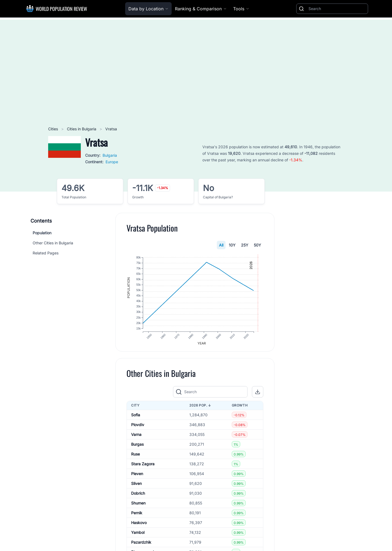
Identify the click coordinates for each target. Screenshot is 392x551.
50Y (257, 245)
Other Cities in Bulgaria (53, 243)
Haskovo (139, 526)
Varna (136, 437)
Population (42, 233)
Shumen (138, 506)
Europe (112, 162)
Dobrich (138, 496)
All (221, 245)
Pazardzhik (141, 545)
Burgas (137, 447)
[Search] (337, 9)
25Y (245, 245)
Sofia (136, 418)
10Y (232, 245)
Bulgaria (110, 155)
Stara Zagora (143, 467)
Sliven (136, 486)
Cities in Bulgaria (82, 129)
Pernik (137, 516)
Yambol (138, 535)
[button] (258, 395)
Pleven (137, 477)
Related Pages (46, 253)
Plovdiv (138, 428)
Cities (54, 129)
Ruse (135, 457)
